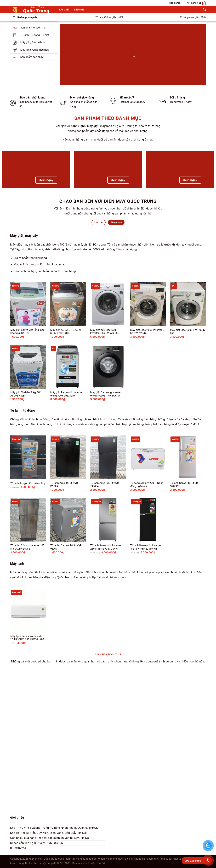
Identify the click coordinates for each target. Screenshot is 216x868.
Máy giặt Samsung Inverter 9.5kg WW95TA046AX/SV (106, 394)
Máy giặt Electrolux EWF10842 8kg (188, 331)
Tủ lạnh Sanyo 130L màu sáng (28, 483)
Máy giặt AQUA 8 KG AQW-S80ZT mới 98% (66, 331)
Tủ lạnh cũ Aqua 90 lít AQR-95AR (66, 547)
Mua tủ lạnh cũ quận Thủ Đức (89, 863)
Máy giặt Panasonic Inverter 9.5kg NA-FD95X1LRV (67, 394)
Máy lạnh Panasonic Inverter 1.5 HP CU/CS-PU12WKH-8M (27, 638)
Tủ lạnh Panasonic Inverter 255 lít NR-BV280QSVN (106, 547)
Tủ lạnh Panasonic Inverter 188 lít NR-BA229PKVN (146, 547)
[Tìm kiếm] (204, 10)
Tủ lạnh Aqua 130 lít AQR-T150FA (105, 485)
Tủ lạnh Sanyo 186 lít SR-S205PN (184, 485)
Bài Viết (64, 10)
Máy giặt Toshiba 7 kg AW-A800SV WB (26, 394)
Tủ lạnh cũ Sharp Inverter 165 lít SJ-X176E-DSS (27, 547)
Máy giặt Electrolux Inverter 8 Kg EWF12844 (147, 331)
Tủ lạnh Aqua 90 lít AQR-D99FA (65, 485)
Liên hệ (79, 10)
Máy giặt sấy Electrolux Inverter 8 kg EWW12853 (105, 331)
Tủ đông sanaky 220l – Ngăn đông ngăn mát (147, 485)
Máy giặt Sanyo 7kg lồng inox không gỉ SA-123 (27, 331)
